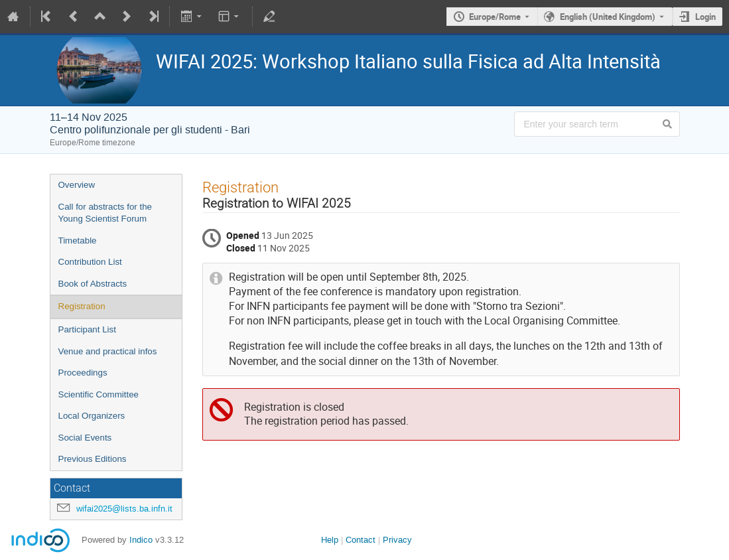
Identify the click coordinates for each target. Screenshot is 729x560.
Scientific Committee (99, 394)
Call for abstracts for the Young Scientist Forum (105, 213)
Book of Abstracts (93, 284)
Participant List (87, 329)
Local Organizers (92, 416)
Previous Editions (93, 459)
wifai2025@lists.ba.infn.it (124, 509)
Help (330, 540)
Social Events (85, 438)
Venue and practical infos (108, 351)
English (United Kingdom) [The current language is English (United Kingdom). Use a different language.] (608, 17)
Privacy (397, 540)
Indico (141, 540)
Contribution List (90, 262)
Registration (82, 306)
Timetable (78, 241)
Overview (77, 185)
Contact (361, 540)
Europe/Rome (495, 17)
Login (705, 17)
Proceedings (83, 373)
